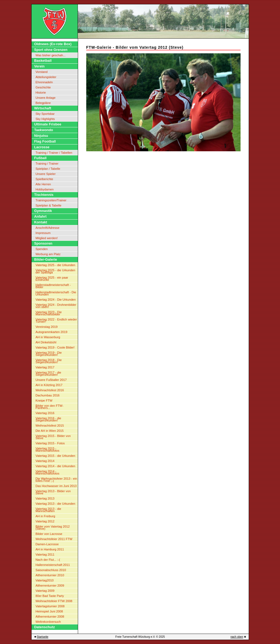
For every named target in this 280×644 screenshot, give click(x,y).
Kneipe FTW (44, 400)
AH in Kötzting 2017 (49, 385)
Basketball (43, 61)
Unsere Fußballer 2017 (51, 380)
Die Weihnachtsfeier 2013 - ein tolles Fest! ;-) (56, 480)
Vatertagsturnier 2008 (50, 606)
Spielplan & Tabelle (49, 205)
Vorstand (42, 72)
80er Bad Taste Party (50, 596)
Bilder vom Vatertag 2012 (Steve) (53, 528)
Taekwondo (44, 130)
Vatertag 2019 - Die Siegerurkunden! (49, 354)
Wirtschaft (43, 108)
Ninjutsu (41, 136)
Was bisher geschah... (51, 55)
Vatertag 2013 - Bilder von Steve (53, 492)
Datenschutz (45, 627)
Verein (39, 66)
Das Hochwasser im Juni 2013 (56, 486)
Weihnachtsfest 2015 (50, 426)
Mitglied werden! (47, 238)
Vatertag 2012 (45, 521)
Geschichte (43, 87)
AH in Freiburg (45, 516)
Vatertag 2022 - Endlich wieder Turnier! (56, 321)
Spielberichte (44, 179)
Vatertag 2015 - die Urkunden (56, 456)
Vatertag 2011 (45, 554)
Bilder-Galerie (46, 259)
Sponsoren (43, 243)
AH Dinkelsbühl (46, 342)
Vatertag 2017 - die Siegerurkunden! (48, 374)
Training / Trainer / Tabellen (54, 153)
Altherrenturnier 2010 (50, 575)
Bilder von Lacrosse (49, 534)
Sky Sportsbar (45, 114)
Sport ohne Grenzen (51, 50)
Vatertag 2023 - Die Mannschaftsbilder (49, 313)
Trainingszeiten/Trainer (51, 200)
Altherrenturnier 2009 (50, 586)
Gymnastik (43, 211)
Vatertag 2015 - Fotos (50, 443)
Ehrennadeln (44, 82)
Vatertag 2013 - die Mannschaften (48, 510)
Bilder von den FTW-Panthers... (50, 407)
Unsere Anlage (46, 98)
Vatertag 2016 (45, 413)
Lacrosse (42, 147)
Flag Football (45, 141)
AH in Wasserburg (48, 337)
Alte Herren (43, 184)
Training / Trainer (47, 164)
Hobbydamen (45, 189)
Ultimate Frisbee (48, 124)
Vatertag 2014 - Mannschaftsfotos (48, 472)
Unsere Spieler (46, 174)
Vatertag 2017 (45, 367)
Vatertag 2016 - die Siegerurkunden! (48, 419)
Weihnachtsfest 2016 (50, 390)
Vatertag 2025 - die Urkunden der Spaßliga (56, 271)
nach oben (237, 637)
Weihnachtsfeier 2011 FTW (54, 539)
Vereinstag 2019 (47, 327)
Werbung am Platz (48, 254)
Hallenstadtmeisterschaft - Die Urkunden (56, 293)
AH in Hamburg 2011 (50, 549)
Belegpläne (43, 103)
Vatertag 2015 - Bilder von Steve (53, 437)
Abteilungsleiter (46, 77)
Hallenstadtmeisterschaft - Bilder (53, 286)
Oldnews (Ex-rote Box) (53, 44)
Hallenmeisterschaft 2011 (53, 565)
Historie (41, 93)
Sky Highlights (45, 119)
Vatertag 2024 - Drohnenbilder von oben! (56, 306)
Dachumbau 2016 (48, 395)
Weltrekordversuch (48, 622)
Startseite (42, 637)
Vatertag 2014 (45, 461)
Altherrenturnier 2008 (50, 617)
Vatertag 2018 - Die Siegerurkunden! (49, 361)
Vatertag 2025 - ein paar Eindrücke (52, 279)
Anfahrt (41, 216)
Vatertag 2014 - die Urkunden (56, 466)
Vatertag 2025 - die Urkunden (56, 265)
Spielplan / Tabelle (48, 169)
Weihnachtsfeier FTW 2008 (54, 601)
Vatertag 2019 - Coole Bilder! (55, 347)
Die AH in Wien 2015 (50, 431)
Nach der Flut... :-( (48, 560)
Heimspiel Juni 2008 (49, 611)
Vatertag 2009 (45, 591)
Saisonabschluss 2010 (51, 570)
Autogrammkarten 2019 (52, 332)
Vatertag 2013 (45, 498)
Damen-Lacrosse (47, 544)
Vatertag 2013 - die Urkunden (56, 504)
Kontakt (41, 222)
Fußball (41, 158)
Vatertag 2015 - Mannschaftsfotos (48, 449)
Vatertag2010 (45, 580)
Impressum (43, 233)
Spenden (42, 249)
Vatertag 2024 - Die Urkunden (56, 300)
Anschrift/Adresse (48, 228)
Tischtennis (44, 195)
